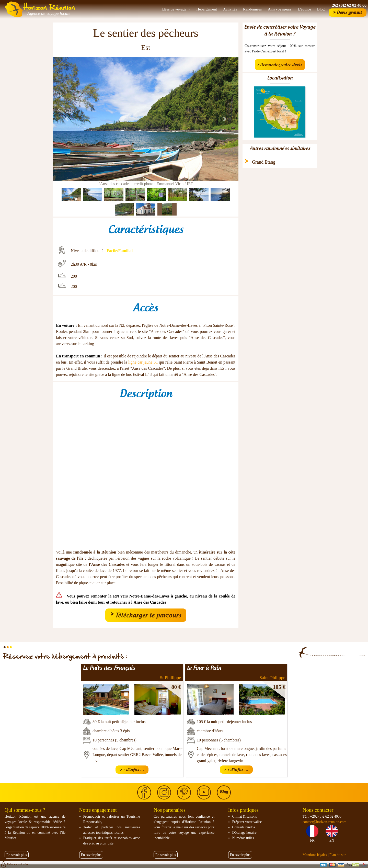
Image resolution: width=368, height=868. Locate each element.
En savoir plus (17, 855)
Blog (321, 9)
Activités (230, 9)
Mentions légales (315, 855)
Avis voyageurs (280, 9)
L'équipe (304, 9)
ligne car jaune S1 (143, 362)
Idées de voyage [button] (174, 9)
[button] (67, 119)
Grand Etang (264, 162)
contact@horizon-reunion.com (324, 822)
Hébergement (207, 9)
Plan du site (338, 855)
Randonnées (252, 9)
